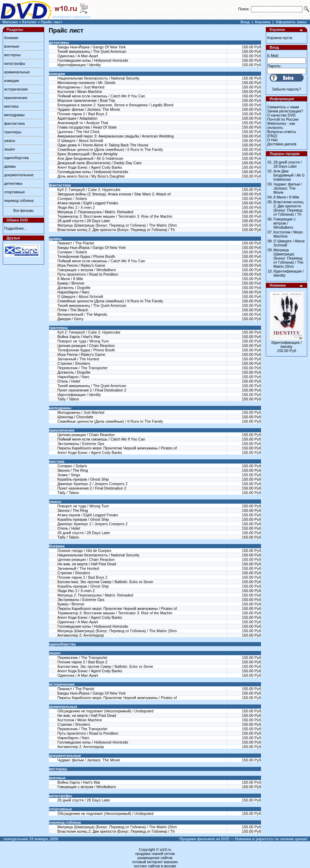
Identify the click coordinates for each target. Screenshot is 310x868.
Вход (245, 22)
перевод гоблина (19, 201)
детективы (13, 183)
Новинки (278, 285)
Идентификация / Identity (79, 65)
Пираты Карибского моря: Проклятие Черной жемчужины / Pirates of (117, 448)
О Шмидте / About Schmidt (80, 141)
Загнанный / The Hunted (78, 359)
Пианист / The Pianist (76, 243)
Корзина (263, 22)
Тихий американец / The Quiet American (92, 51)
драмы (10, 166)
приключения (16, 98)
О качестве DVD (281, 115)
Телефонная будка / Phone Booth (86, 256)
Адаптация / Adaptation (77, 118)
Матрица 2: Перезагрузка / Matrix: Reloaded (95, 212)
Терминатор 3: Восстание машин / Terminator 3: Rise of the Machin (115, 216)
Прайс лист (51, 22)
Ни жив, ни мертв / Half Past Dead (86, 564)
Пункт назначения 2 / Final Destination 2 (92, 390)
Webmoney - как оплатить (281, 125)
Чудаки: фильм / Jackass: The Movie (89, 109)
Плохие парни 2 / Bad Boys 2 (82, 114)
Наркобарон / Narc (73, 292)
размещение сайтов (155, 858)
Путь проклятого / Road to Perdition (88, 274)
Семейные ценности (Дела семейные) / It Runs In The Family (110, 149)
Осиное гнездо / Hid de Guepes (84, 551)
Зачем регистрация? (285, 111)
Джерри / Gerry (70, 319)
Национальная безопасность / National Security (98, 78)
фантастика (14, 123)
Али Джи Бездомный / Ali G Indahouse (90, 158)
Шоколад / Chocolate (75, 417)
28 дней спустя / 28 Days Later (84, 221)
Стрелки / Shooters (73, 363)
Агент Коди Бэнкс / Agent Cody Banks (90, 167)
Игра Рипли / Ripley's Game (81, 265)
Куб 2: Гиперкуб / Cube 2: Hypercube (89, 190)
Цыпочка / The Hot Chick (78, 132)
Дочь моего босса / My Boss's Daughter (91, 176)
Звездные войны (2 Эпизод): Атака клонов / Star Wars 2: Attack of (114, 194)
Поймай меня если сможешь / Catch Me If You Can (101, 96)
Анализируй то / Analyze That (83, 123)
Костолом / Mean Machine (79, 92)
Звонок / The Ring (72, 470)
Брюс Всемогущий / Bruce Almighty (87, 154)
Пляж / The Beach (73, 310)
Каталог (29, 22)
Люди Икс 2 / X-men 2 (76, 207)
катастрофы (15, 63)
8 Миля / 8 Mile (70, 279)
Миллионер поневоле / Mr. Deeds (86, 83)
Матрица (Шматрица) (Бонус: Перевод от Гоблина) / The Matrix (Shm (117, 225)
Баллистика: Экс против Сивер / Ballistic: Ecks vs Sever (105, 582)
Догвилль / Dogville (74, 288)
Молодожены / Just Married (81, 87)
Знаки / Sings (69, 475)
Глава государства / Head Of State (87, 127)
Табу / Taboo (68, 399)
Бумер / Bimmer (71, 283)
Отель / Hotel (69, 381)
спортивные (15, 192)
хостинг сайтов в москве (155, 866)
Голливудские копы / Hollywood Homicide (93, 60)
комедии (11, 81)
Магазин (10, 22)
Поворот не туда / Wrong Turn (83, 341)
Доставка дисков (282, 144)
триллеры (13, 132)
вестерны (12, 55)
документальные (19, 175)
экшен (9, 149)
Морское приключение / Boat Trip (86, 100)
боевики (11, 38)
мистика (11, 106)
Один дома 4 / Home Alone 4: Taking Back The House (103, 145)
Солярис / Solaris (72, 198)
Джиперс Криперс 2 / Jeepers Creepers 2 (92, 484)
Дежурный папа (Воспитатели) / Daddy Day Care (99, 163)
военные (12, 46)
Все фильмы (23, 211)
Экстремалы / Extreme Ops (81, 444)
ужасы (10, 141)
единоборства (16, 158)
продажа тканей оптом (155, 854)
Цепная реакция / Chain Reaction (86, 346)
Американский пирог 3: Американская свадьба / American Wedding (115, 136)
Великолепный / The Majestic (82, 314)
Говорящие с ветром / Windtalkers (86, 270)
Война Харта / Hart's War (79, 337)
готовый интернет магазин (155, 862)
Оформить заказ (291, 22)
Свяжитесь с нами (283, 107)
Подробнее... (15, 228)
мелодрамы (14, 115)
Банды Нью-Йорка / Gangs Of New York (91, 47)
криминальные (17, 72)
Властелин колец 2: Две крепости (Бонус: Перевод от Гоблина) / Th (116, 230)
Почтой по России (283, 119)
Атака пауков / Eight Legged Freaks (88, 203)
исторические (16, 89)
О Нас (272, 140)
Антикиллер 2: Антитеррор (80, 635)
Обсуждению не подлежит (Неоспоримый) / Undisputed (105, 711)
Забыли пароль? (287, 89)
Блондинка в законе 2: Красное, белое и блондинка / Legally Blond (115, 105)
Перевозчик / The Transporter (82, 368)
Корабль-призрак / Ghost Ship (83, 479)
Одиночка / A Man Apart (78, 56)
